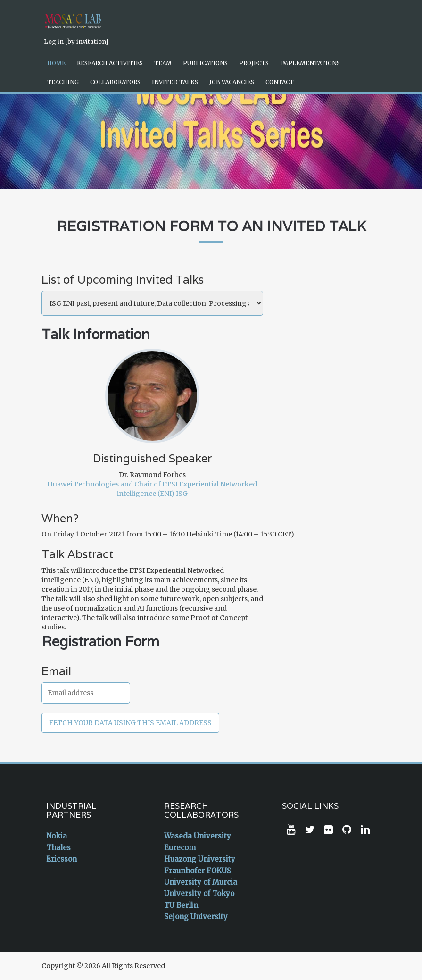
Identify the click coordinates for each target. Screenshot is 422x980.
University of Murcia (201, 882)
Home (56, 63)
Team (163, 63)
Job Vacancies (232, 82)
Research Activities (110, 63)
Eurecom (180, 848)
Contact (280, 82)
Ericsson (62, 859)
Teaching (63, 82)
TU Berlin (181, 905)
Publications (205, 63)
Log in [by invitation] (76, 42)
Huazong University (200, 859)
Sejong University (196, 917)
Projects (254, 63)
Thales (58, 848)
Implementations (310, 63)
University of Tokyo (199, 893)
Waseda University (198, 836)
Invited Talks (175, 82)
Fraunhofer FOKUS (198, 871)
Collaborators (115, 82)
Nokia (57, 836)
